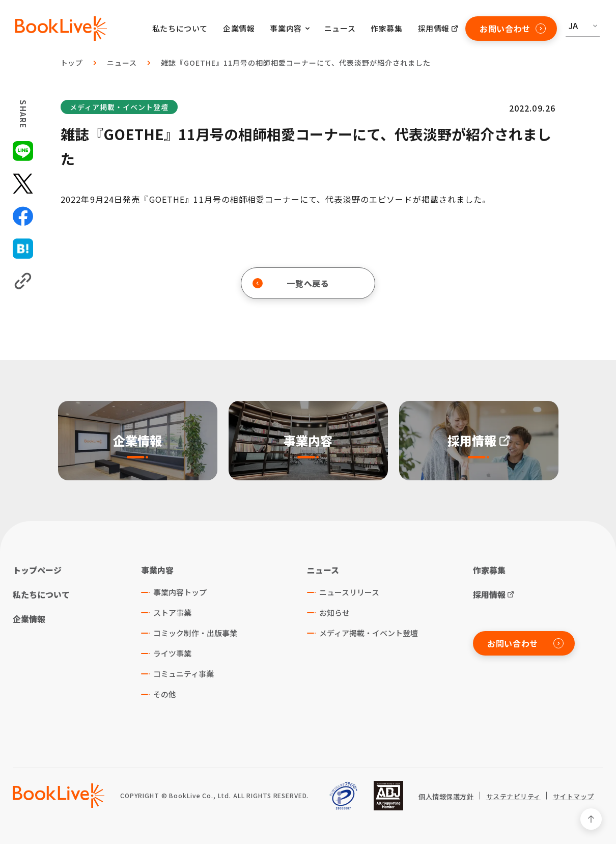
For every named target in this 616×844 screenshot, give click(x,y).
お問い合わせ (513, 29)
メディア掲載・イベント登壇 (119, 107)
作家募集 (386, 28)
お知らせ (334, 612)
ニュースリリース (349, 592)
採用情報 (434, 28)
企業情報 (239, 28)
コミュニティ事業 (184, 674)
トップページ (37, 570)
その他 (165, 694)
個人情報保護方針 (446, 797)
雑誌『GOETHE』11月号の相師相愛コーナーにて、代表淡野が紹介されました (296, 63)
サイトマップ (573, 797)
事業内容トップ (180, 592)
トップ (72, 63)
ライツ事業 (172, 653)
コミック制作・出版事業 (195, 633)
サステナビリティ (513, 797)
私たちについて (180, 28)
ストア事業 (172, 612)
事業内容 (157, 570)
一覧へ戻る (291, 283)
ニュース (340, 28)
